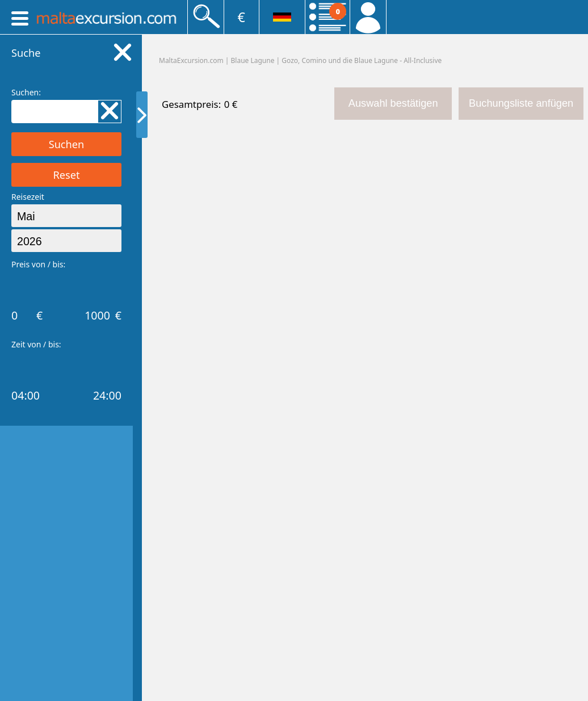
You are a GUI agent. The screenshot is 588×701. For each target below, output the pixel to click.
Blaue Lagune (253, 60)
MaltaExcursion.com (191, 60)
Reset (66, 175)
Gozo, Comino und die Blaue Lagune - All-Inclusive (362, 60)
